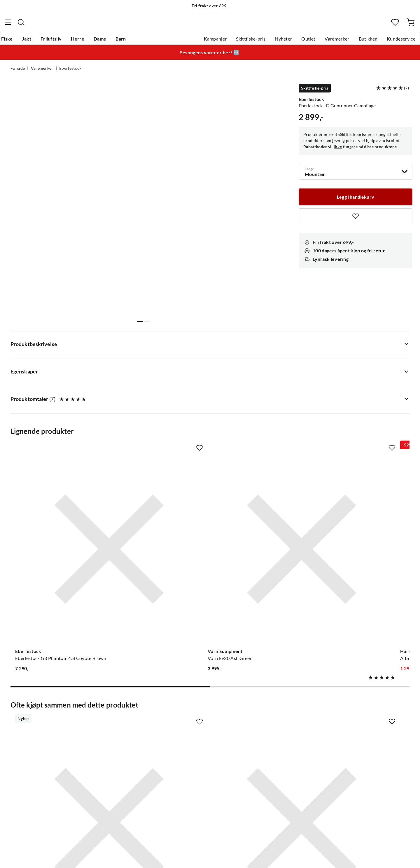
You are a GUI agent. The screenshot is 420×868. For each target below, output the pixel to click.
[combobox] (210, 25)
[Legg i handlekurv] (356, 199)
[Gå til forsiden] (39, 25)
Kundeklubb (190, 774)
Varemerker (326, 41)
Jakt (36, 41)
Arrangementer (193, 737)
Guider (18, 718)
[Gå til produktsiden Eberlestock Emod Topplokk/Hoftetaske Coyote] (55, 577)
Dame (109, 41)
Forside (18, 72)
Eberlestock (70, 72)
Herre (87, 41)
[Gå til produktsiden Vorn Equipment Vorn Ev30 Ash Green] (158, 397)
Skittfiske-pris (240, 41)
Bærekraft (187, 756)
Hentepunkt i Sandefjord (36, 728)
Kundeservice (391, 41)
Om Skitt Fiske (192, 709)
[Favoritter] (386, 25)
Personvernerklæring (338, 856)
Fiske (16, 41)
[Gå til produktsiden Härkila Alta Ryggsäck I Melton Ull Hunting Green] (262, 397)
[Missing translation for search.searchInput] (119, 25)
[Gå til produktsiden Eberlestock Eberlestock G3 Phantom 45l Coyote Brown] (55, 397)
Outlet (298, 41)
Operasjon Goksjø (196, 746)
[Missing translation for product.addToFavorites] (356, 219)
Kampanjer (205, 41)
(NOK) (23, 856)
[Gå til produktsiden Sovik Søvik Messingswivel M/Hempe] (365, 577)
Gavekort (104, 718)
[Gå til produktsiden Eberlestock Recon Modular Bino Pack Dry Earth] (158, 577)
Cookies (402, 856)
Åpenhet (186, 765)
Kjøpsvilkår (376, 856)
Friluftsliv (61, 41)
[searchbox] (216, 25)
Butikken (358, 41)
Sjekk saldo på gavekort (35, 737)
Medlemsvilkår (192, 784)
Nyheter (273, 41)
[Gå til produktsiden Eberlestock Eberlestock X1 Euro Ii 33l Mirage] (365, 397)
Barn (130, 41)
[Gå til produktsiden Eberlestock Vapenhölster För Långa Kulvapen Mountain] (262, 577)
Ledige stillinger (193, 718)
